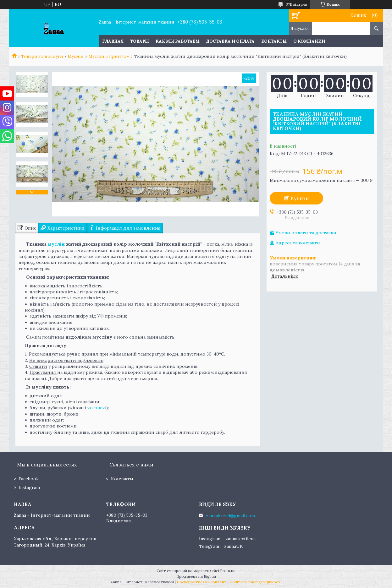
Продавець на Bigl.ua (196, 576)
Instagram (29, 487)
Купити (300, 198)
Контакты (274, 41)
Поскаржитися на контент (202, 582)
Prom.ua (228, 571)
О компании (309, 41)
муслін (56, 244)
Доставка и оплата (230, 41)
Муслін (76, 56)
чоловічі (97, 408)
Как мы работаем (178, 41)
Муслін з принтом (109, 56)
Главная (113, 41)
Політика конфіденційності (256, 582)
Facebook (29, 479)
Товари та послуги (42, 56)
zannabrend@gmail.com (230, 516)
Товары (140, 41)
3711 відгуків (296, 4)
